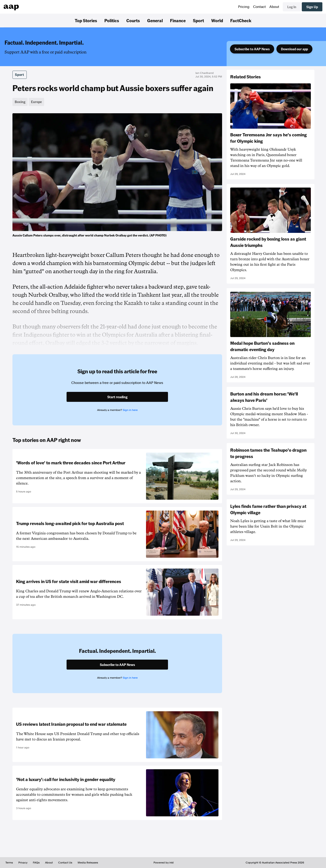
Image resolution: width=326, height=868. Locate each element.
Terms (9, 863)
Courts (133, 20)
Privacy (23, 863)
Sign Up (312, 7)
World (217, 20)
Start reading (117, 397)
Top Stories (86, 20)
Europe (36, 102)
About (274, 7)
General (155, 20)
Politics (112, 20)
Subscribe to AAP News (252, 49)
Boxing (20, 102)
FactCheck (241, 20)
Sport (198, 20)
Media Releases (88, 863)
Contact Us (65, 863)
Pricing (244, 7)
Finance (178, 20)
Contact (259, 7)
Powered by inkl (164, 863)
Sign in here (130, 410)
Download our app (294, 49)
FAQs (36, 863)
